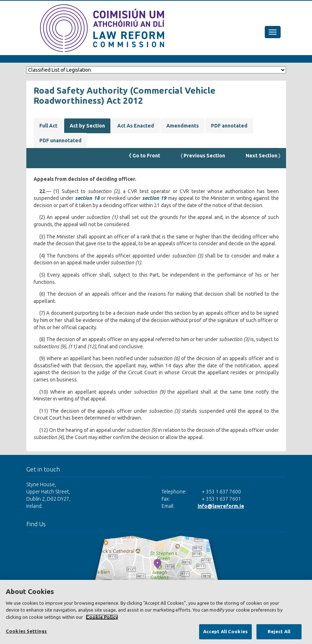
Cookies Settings (26, 631)
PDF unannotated (60, 140)
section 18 (87, 198)
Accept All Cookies (225, 631)
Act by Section (87, 126)
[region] (156, 612)
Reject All (279, 631)
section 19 (154, 198)
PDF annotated (229, 126)
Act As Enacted (136, 126)
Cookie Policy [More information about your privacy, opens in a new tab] (102, 617)
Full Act (48, 126)
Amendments (183, 126)
